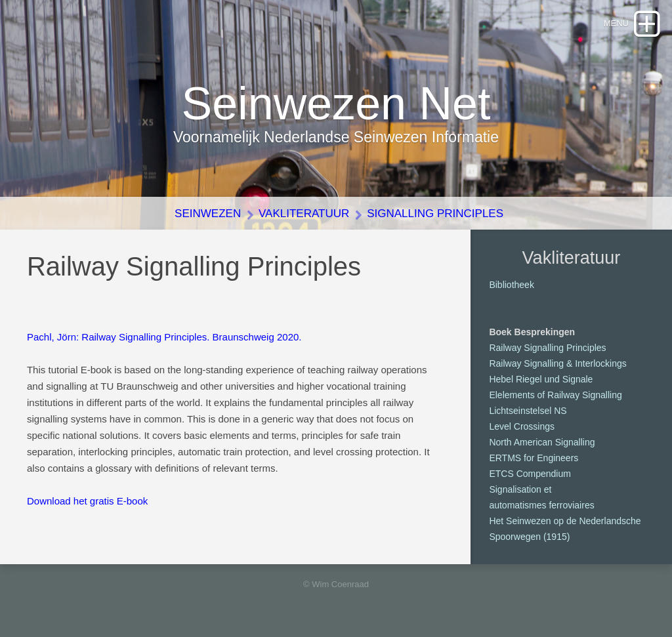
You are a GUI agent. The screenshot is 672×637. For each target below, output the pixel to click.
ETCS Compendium (530, 474)
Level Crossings (522, 426)
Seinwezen (208, 214)
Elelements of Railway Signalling (555, 395)
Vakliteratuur (304, 214)
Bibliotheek (512, 285)
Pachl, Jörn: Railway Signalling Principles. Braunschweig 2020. (164, 337)
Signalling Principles (435, 214)
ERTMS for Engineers (534, 458)
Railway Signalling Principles (547, 348)
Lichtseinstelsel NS (528, 411)
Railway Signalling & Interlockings (557, 363)
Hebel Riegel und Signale (541, 379)
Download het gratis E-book (87, 501)
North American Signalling (542, 442)
